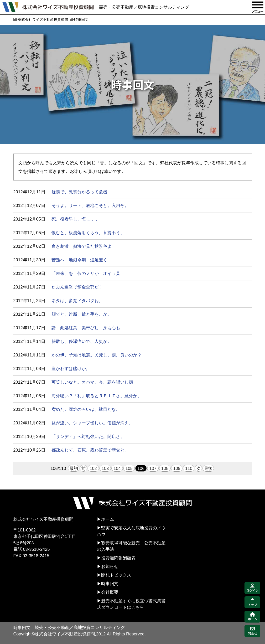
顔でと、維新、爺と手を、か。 (82, 314)
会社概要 (110, 592)
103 (105, 469)
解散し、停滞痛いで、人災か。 (82, 341)
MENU (258, 7)
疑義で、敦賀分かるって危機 (79, 192)
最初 (74, 469)
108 (165, 469)
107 (153, 469)
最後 (208, 469)
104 (117, 469)
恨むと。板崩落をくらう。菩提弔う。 (88, 233)
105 (129, 469)
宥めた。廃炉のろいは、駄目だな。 (86, 409)
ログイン (252, 588)
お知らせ (110, 567)
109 (177, 469)
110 (189, 469)
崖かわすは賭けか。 (71, 369)
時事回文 (110, 584)
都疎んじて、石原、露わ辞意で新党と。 (90, 450)
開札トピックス (116, 575)
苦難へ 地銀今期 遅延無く (79, 260)
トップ (252, 602)
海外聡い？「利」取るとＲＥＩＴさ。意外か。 (97, 396)
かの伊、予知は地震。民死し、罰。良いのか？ (97, 355)
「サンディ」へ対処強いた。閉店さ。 (88, 437)
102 (93, 469)
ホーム (108, 519)
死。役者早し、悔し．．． (77, 219)
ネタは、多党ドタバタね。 (77, 301)
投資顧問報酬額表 (118, 558)
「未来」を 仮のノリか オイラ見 (86, 273)
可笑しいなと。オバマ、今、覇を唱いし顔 (92, 382)
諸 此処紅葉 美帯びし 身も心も (86, 328)
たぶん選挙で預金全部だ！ (77, 287)
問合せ (252, 631)
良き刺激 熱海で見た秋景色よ (82, 246)
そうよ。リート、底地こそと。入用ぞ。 (90, 206)
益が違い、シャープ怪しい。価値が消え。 (92, 423)
